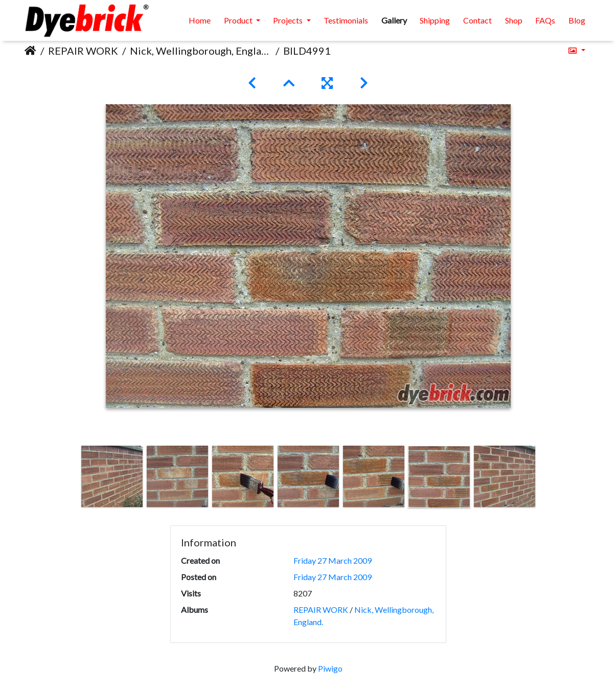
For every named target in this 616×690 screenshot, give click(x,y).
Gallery (394, 20)
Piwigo (330, 668)
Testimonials (346, 20)
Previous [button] (72, 479)
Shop (514, 20)
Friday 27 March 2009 (333, 560)
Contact (477, 20)
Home (200, 20)
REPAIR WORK (83, 51)
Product (239, 20)
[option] (112, 476)
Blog (577, 20)
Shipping (435, 20)
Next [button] (544, 479)
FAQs (545, 20)
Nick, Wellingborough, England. (201, 51)
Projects (289, 20)
